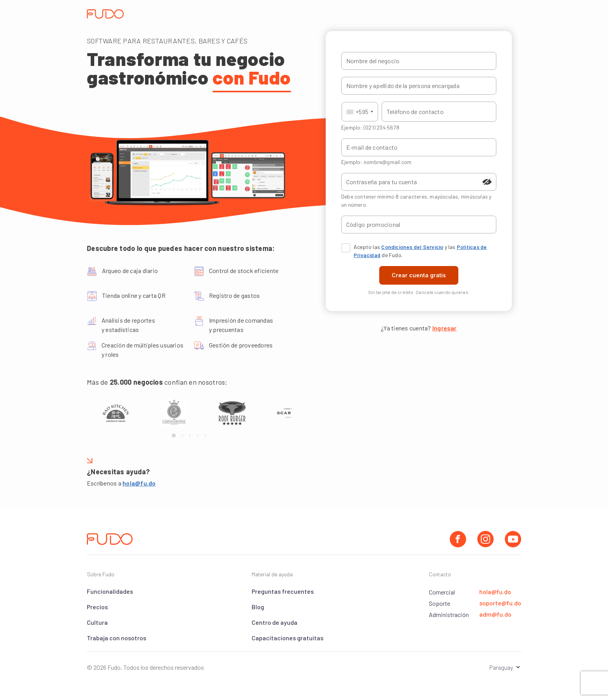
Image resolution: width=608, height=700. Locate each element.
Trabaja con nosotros (117, 638)
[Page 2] (182, 436)
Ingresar (445, 328)
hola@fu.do (139, 483)
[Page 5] (206, 436)
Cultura (97, 622)
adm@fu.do (495, 614)
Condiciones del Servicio (412, 247)
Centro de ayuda (275, 622)
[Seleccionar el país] (499, 667)
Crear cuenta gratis (419, 275)
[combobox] (360, 112)
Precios (97, 607)
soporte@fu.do (500, 603)
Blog (258, 607)
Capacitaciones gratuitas (288, 638)
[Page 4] (198, 436)
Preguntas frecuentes (283, 591)
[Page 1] (174, 436)
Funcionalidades (110, 591)
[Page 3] (190, 436)
